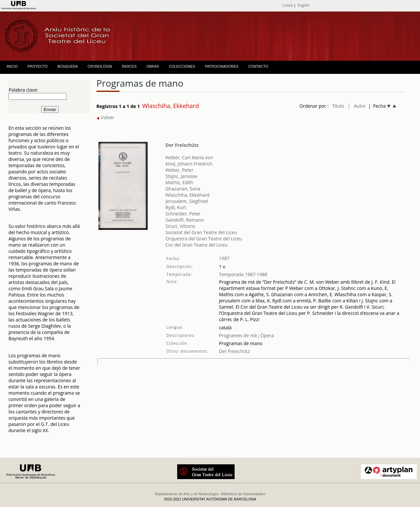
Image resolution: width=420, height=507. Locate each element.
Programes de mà (238, 335)
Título (338, 106)
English (304, 5)
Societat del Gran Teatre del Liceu (201, 232)
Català (287, 5)
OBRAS (153, 66)
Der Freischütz (182, 145)
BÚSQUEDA (68, 66)
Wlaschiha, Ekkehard (187, 195)
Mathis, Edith (179, 182)
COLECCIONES (182, 66)
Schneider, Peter (183, 214)
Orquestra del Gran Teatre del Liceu (204, 239)
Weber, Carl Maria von (189, 157)
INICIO (12, 66)
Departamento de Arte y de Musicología (187, 494)
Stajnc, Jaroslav (181, 176)
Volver (105, 117)
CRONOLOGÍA (100, 66)
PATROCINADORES (222, 66)
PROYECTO (38, 66)
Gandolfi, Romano (185, 220)
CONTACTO (258, 66)
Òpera (266, 335)
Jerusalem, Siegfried (187, 201)
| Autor (357, 106)
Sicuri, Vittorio (180, 226)
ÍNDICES (129, 66)
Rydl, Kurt (176, 207)
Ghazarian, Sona (183, 189)
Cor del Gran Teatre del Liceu (196, 245)
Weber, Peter (179, 170)
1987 (224, 258)
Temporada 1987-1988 (243, 274)
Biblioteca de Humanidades (243, 494)
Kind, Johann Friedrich (189, 164)
